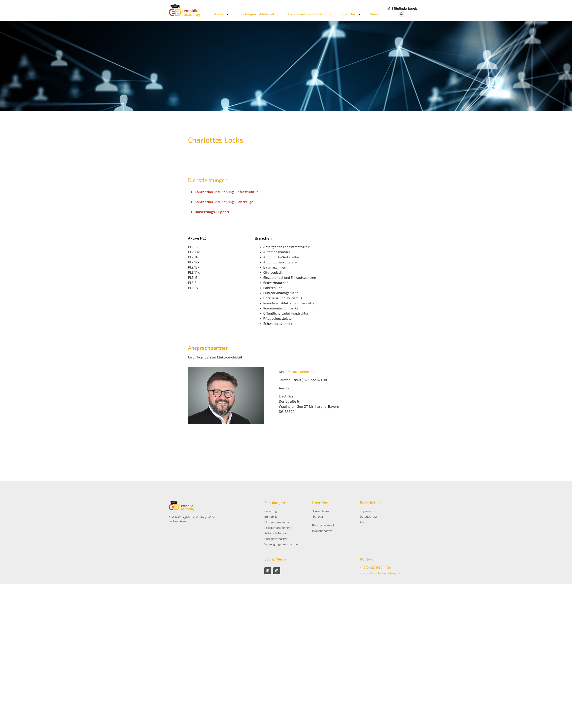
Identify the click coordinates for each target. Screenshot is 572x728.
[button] (402, 14)
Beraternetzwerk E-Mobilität (311, 14)
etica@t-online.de (301, 372)
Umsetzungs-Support (212, 212)
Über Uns (351, 14)
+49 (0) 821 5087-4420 (375, 567)
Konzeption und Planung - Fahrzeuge (224, 202)
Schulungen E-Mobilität (259, 14)
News (374, 14)
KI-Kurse (220, 14)
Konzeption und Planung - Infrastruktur (226, 192)
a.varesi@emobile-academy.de (380, 573)
